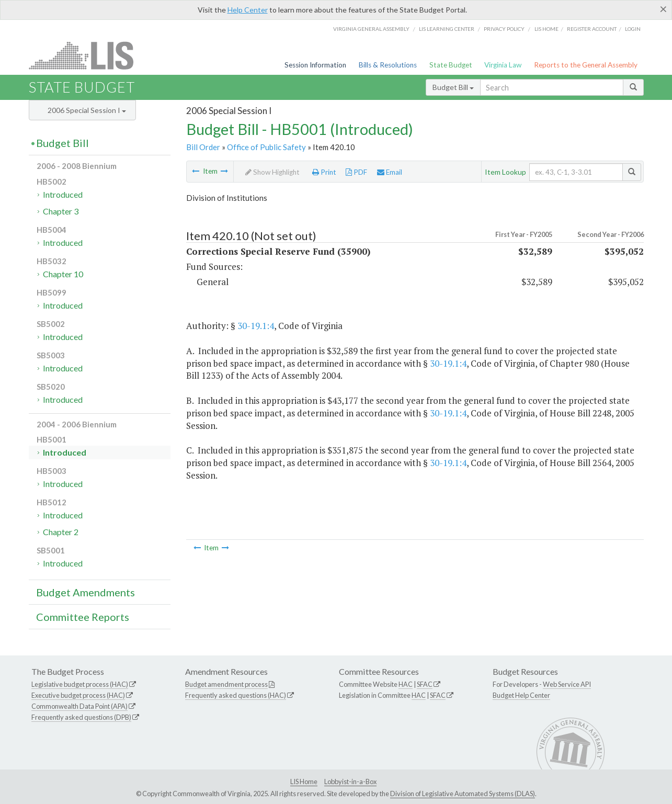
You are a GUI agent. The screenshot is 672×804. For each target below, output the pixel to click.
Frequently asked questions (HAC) (236, 695)
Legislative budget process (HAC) (80, 684)
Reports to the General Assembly (586, 65)
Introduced (63, 194)
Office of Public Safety (266, 147)
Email (390, 172)
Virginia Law (503, 65)
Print (324, 172)
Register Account (592, 29)
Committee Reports (83, 617)
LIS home (546, 29)
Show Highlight (272, 172)
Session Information (315, 65)
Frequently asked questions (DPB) (81, 717)
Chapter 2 (61, 532)
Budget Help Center (521, 695)
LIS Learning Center (447, 29)
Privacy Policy (504, 29)
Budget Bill (453, 87)
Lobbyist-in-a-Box (350, 782)
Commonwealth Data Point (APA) (79, 706)
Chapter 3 (61, 211)
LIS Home (304, 782)
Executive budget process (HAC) (78, 695)
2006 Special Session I (87, 110)
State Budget (451, 65)
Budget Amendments (86, 592)
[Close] (663, 9)
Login (633, 29)
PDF (356, 172)
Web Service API (567, 684)
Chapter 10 (63, 274)
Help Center (248, 10)
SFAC (425, 684)
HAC (406, 684)
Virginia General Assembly (371, 29)
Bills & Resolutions (388, 65)
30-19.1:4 (256, 326)
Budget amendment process (226, 684)
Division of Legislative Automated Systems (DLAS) (463, 794)
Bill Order (203, 147)
